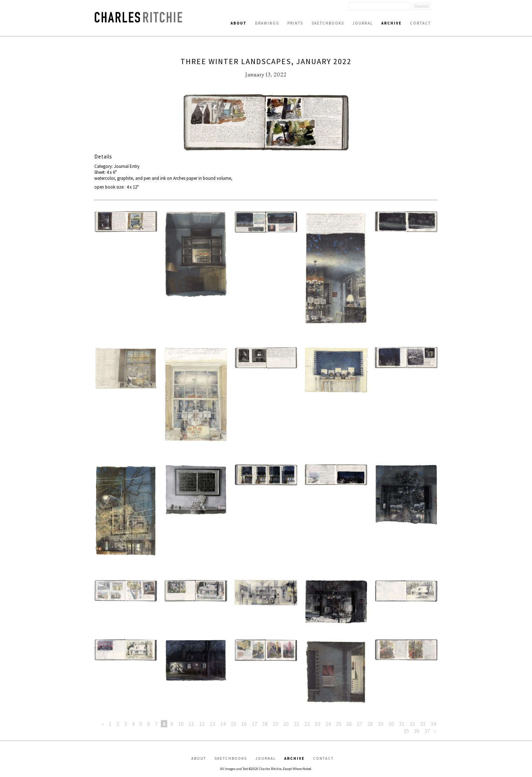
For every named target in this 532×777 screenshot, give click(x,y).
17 (254, 724)
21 (296, 724)
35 (406, 731)
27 (360, 724)
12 (202, 724)
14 (223, 724)
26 (349, 724)
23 (318, 724)
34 (433, 724)
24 (328, 724)
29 (381, 724)
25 (339, 724)
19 (275, 724)
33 (423, 724)
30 (391, 724)
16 (244, 724)
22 (307, 724)
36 (417, 731)
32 (412, 724)
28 (370, 724)
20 (286, 724)
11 (191, 724)
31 (402, 724)
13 (212, 724)
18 (265, 724)
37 (427, 731)
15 (233, 724)
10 (181, 724)
